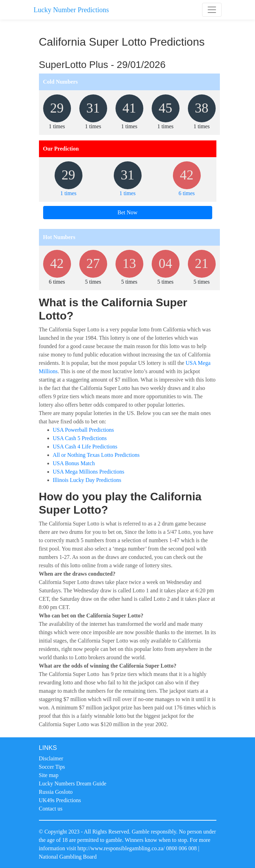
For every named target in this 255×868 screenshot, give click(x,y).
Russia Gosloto (56, 792)
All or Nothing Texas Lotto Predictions (96, 455)
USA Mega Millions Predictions (89, 472)
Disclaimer (51, 758)
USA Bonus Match (74, 463)
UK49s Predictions (60, 800)
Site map (49, 775)
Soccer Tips (52, 767)
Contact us (51, 809)
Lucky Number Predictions (71, 10)
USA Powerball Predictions (83, 430)
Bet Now (128, 212)
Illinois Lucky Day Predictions (87, 480)
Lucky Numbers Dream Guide (73, 783)
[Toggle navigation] (212, 10)
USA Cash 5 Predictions (80, 438)
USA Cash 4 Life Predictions (85, 447)
